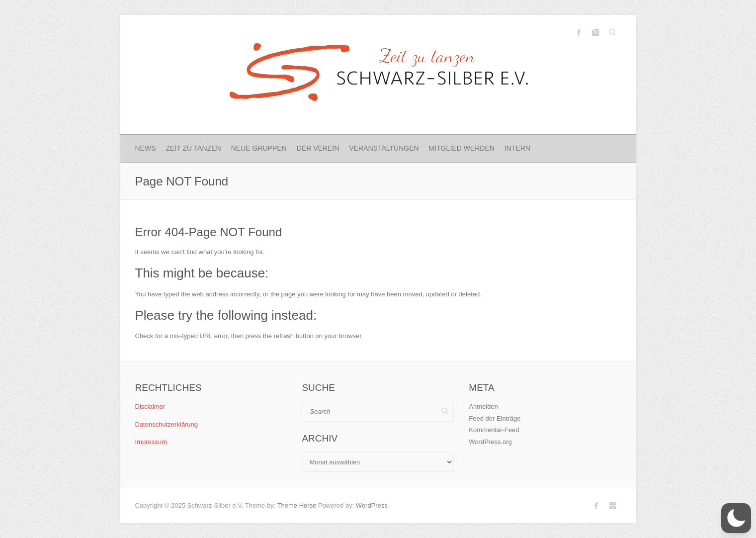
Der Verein (318, 148)
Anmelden (483, 406)
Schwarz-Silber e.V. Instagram (595, 32)
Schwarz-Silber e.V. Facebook (579, 32)
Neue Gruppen (259, 148)
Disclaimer (150, 406)
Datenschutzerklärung (167, 424)
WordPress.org (490, 442)
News (146, 148)
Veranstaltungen (384, 148)
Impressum (151, 442)
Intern (517, 148)
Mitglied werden (462, 148)
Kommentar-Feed (494, 430)
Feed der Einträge (495, 418)
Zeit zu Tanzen (194, 148)
